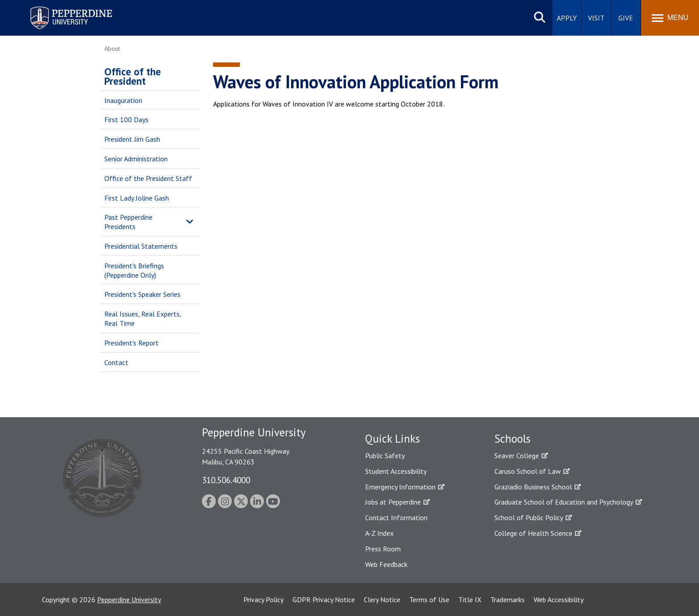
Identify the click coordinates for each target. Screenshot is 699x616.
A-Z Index (379, 533)
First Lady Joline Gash (137, 198)
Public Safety (385, 456)
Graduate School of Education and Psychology (564, 502)
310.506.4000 (226, 480)
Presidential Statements (141, 246)
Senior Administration (136, 159)
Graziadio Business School (533, 487)
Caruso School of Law (528, 471)
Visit (596, 18)
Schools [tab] (512, 439)
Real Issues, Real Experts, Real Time (143, 318)
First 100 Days (126, 119)
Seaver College (517, 456)
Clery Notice (382, 600)
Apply (567, 18)
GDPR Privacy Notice (324, 600)
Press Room (383, 549)
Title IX (470, 600)
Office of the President (133, 76)
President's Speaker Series (142, 294)
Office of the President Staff (148, 178)
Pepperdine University (129, 600)
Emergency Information (400, 487)
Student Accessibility (396, 471)
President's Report (132, 343)
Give (626, 18)
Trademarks (508, 600)
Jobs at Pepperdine (393, 502)
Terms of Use (429, 600)
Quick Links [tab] (393, 439)
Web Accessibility (559, 600)
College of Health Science (533, 533)
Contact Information (396, 517)
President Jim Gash (132, 139)
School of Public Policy (529, 517)
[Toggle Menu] (670, 18)
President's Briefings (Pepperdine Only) (134, 270)
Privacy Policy (263, 600)
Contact (116, 362)
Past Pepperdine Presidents (128, 222)
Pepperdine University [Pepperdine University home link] (60, 8)
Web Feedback (386, 564)
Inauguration (123, 100)
